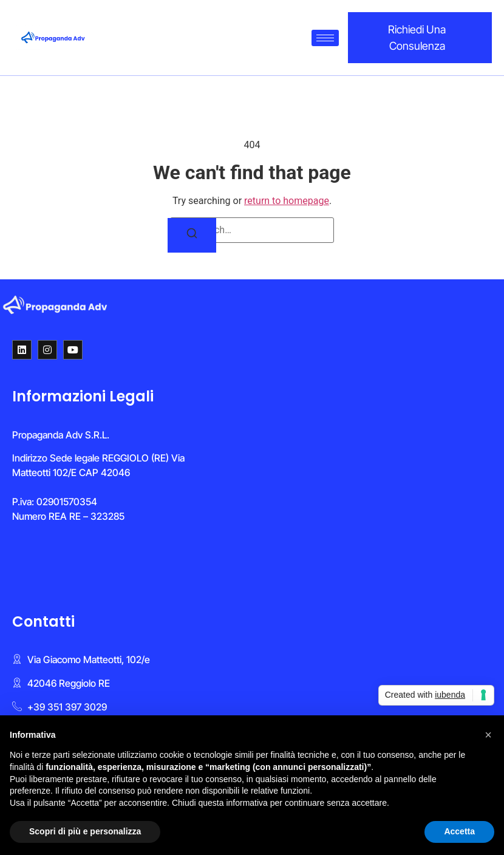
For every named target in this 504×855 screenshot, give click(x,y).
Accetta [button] (459, 831)
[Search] (192, 235)
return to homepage (287, 201)
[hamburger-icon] (325, 38)
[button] (488, 735)
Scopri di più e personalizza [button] (85, 831)
